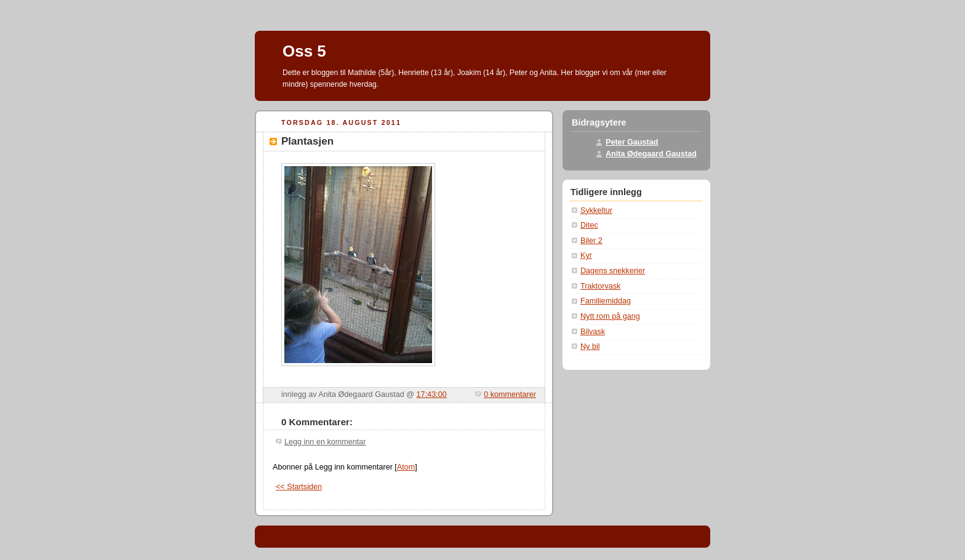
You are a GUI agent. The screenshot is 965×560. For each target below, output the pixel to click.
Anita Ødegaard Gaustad (651, 154)
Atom (406, 467)
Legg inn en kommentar (325, 442)
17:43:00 (432, 394)
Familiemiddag (606, 301)
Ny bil (590, 346)
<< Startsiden (299, 487)
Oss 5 (304, 51)
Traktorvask (600, 286)
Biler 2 (591, 241)
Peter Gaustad (632, 142)
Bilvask (593, 332)
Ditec (589, 225)
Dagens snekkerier (613, 271)
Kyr (586, 255)
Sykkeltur (596, 210)
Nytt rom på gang (610, 316)
